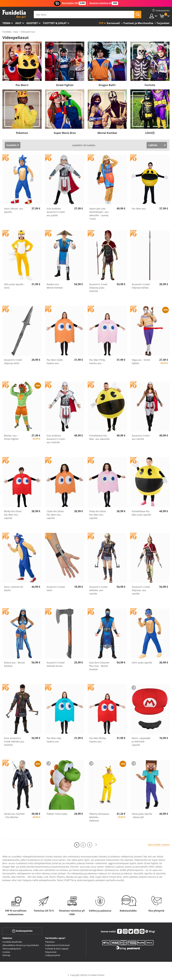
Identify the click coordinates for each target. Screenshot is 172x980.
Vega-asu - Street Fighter (141, 362)
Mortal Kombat (107, 133)
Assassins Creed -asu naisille (141, 437)
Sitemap (6, 955)
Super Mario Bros (65, 133)
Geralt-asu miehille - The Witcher (14, 816)
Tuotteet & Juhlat (55, 23)
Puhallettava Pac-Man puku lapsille (141, 513)
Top (101, 23)
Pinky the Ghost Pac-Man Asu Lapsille (98, 515)
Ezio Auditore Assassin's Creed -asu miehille (56, 439)
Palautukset (51, 952)
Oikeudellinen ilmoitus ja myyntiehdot (21, 945)
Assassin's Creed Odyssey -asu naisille (141, 590)
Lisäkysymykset (53, 955)
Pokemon (22, 133)
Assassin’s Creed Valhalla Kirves (56, 664)
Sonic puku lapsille (142, 663)
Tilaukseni (50, 942)
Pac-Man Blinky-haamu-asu (98, 740)
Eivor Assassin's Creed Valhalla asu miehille (14, 741)
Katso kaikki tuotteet (159, 845)
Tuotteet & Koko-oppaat (57, 949)
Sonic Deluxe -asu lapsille (14, 210)
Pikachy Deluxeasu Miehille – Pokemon (99, 817)
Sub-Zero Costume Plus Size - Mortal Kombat (99, 666)
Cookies (6, 952)
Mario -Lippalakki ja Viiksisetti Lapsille (141, 741)
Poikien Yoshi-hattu (57, 814)
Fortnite (150, 85)
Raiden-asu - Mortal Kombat (55, 286)
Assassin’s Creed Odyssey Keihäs (141, 286)
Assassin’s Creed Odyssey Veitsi (13, 362)
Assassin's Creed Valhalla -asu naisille (98, 590)
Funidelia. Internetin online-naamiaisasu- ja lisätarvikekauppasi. (14, 14)
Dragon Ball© (107, 85)
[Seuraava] (96, 845)
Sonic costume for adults (14, 589)
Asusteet (32, 23)
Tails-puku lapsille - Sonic (14, 286)
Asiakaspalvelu (22, 931)
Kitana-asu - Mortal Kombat (14, 664)
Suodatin (11, 145)
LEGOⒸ (150, 133)
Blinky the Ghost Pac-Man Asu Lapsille (13, 515)
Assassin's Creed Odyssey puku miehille (98, 288)
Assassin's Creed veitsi (56, 589)
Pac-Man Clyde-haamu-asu (55, 362)
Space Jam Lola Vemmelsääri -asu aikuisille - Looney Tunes (99, 214)
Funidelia (7, 32)
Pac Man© (22, 85)
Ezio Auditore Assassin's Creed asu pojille (56, 212)
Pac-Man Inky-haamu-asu (54, 740)
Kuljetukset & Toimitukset (57, 945)
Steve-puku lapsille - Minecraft (142, 816)
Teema (6, 23)
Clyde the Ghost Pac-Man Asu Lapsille (55, 515)
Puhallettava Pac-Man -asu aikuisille (99, 437)
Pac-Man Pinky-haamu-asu (98, 362)
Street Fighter (65, 85)
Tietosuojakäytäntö (12, 949)
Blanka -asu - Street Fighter (11, 437)
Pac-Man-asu (139, 209)
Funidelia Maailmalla (12, 942)
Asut (18, 23)
